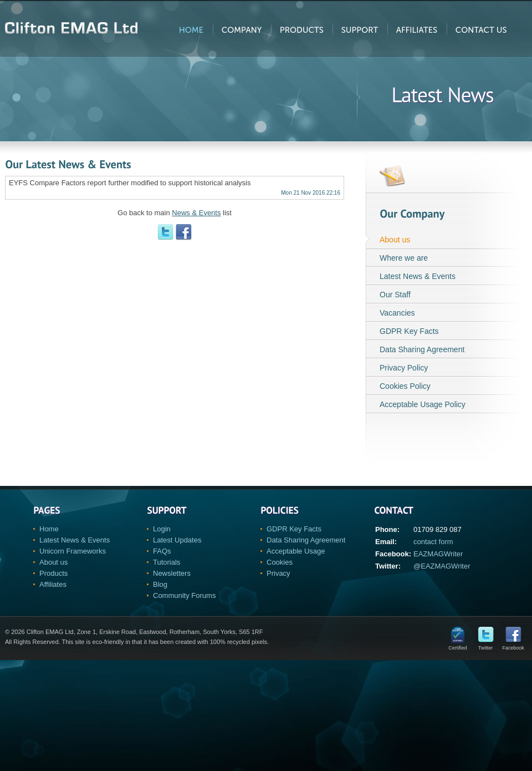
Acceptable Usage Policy (423, 404)
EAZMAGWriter (438, 554)
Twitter (486, 645)
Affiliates (53, 584)
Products (53, 573)
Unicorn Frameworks (73, 551)
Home (49, 529)
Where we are (404, 258)
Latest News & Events (418, 276)
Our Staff (395, 295)
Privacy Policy (404, 368)
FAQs (162, 551)
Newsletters (172, 573)
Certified (458, 645)
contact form (433, 542)
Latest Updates (177, 540)
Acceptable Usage (296, 551)
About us (395, 240)
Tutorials (167, 562)
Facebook (513, 645)
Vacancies (397, 313)
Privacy (278, 573)
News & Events (196, 213)
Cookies (280, 562)
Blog (160, 584)
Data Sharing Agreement (422, 349)
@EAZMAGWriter (442, 566)
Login (162, 529)
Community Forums (184, 595)
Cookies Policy (405, 386)
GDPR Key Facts (409, 331)
